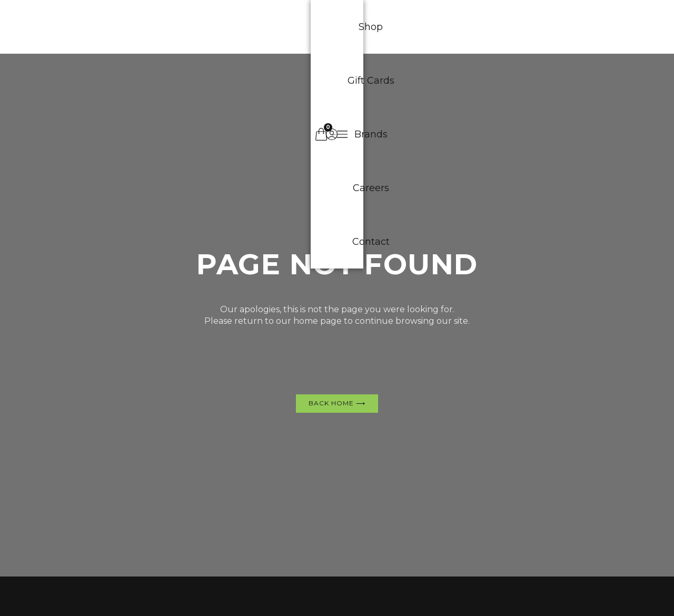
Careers (391, 27)
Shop (218, 27)
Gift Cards (275, 27)
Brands (336, 27)
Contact (449, 27)
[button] (570, 27)
